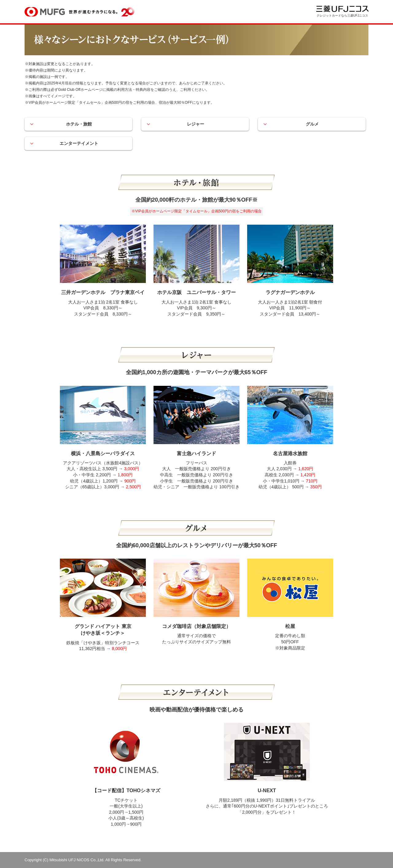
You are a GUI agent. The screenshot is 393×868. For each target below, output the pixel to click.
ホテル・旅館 (80, 124)
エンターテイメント (80, 143)
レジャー (196, 124)
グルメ (313, 124)
